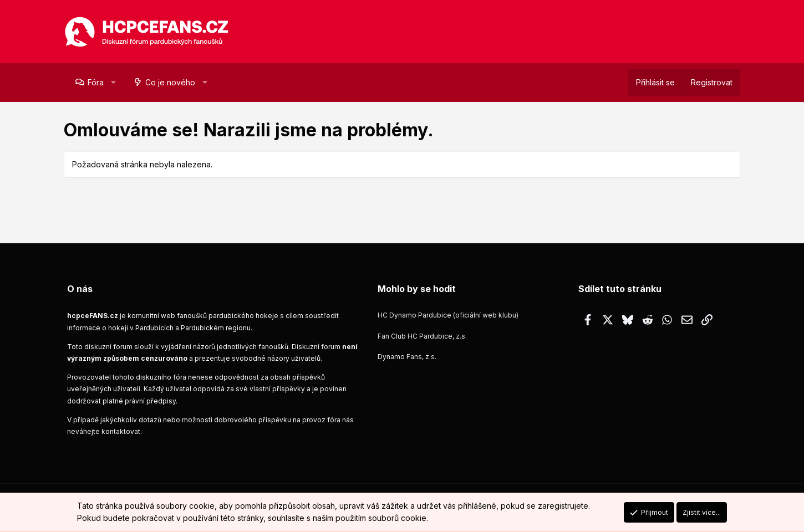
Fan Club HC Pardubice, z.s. (422, 336)
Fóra (96, 82)
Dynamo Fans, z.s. (407, 357)
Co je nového (170, 82)
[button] (113, 83)
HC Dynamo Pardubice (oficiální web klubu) (448, 315)
